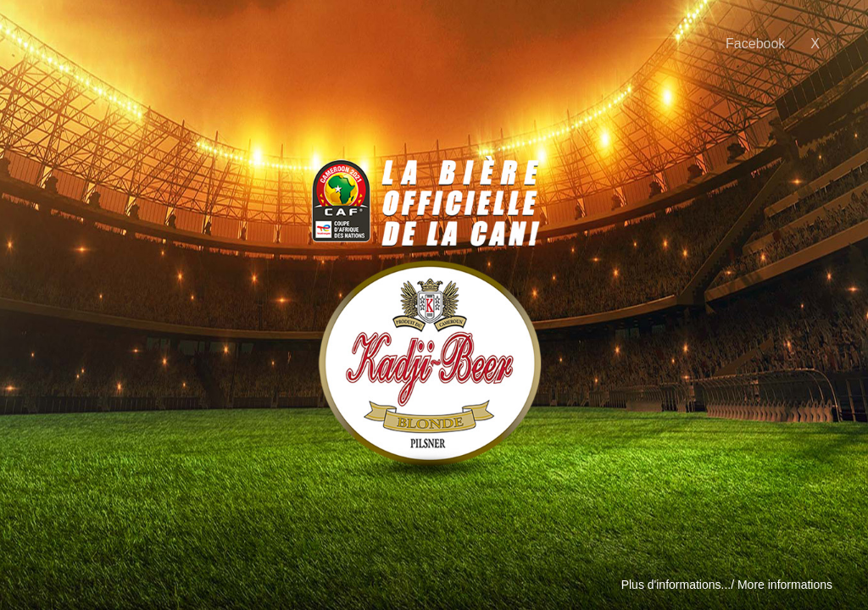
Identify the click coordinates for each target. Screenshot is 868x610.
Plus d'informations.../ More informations (727, 585)
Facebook (755, 44)
